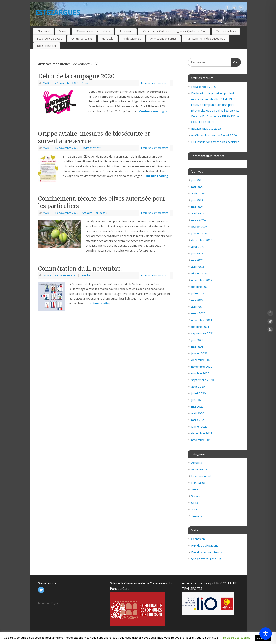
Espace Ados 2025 (204, 87)
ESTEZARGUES (58, 12)
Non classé (100, 213)
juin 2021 (197, 340)
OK (234, 61)
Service (196, 496)
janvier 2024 (199, 233)
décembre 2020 (202, 360)
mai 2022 (197, 300)
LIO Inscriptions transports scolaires (215, 142)
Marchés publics (226, 31)
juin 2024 (197, 200)
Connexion (198, 539)
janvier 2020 (199, 426)
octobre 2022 (200, 287)
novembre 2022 (202, 280)
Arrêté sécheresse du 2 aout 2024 (214, 135)
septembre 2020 (202, 380)
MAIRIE (47, 83)
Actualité (87, 213)
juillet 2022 (198, 293)
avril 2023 (198, 267)
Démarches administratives (93, 31)
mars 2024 (198, 220)
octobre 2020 (200, 373)
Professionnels (132, 39)
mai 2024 (197, 207)
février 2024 (199, 227)
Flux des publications (205, 545)
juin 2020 (197, 400)
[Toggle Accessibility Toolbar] (266, 634)
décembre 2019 (202, 433)
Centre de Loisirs (82, 39)
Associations (199, 469)
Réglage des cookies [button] (237, 638)
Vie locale (107, 39)
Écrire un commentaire (155, 83)
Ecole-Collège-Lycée (50, 39)
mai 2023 (197, 260)
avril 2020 (198, 413)
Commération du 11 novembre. (80, 269)
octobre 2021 (200, 327)
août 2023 (198, 247)
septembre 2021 (202, 333)
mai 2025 (197, 187)
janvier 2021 (199, 353)
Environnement (91, 148)
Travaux (197, 516)
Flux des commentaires (206, 552)
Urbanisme (126, 31)
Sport (195, 509)
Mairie (63, 31)
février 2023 (199, 273)
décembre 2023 (202, 240)
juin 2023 (197, 253)
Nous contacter (47, 46)
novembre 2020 (202, 367)
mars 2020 (198, 420)
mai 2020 (197, 406)
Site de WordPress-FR (206, 559)
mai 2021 (197, 347)
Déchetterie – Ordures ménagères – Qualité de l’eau (174, 31)
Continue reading (153, 111)
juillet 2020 (198, 393)
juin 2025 (197, 180)
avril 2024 (198, 213)
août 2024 (198, 193)
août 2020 (198, 387)
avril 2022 (198, 307)
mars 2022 (198, 313)
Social (86, 83)
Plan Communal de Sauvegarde (206, 39)
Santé (195, 489)
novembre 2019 (202, 440)
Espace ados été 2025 (206, 128)
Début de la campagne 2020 (76, 76)
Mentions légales (49, 603)
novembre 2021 (202, 320)
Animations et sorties (163, 39)
